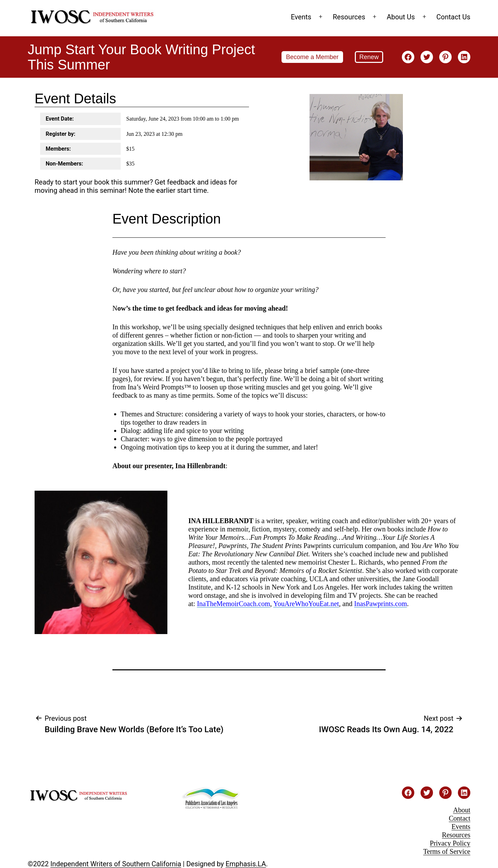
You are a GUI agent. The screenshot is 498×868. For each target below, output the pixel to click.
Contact (460, 818)
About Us (401, 17)
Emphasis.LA (246, 864)
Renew (369, 57)
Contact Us (453, 17)
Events (301, 17)
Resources (349, 17)
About (462, 810)
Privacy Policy (450, 843)
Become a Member (312, 57)
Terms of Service (447, 851)
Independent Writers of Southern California (116, 864)
